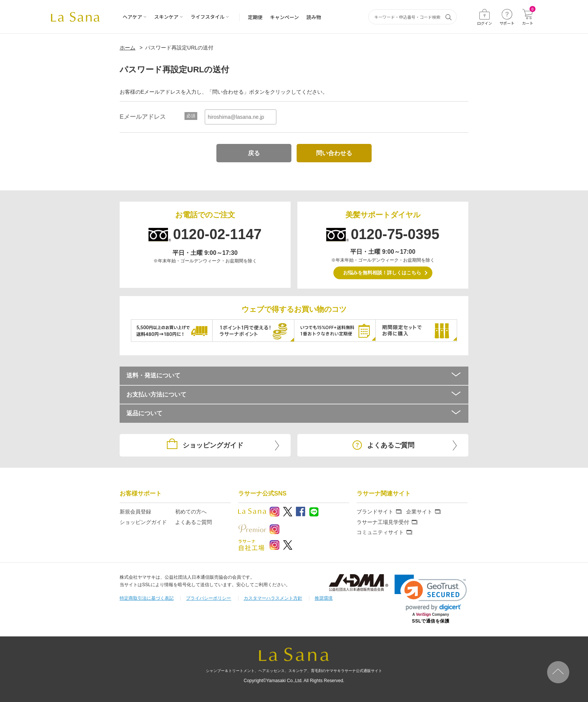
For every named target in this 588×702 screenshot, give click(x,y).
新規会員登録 (135, 512)
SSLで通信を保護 (431, 621)
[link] (431, 593)
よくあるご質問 (193, 522)
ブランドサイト (375, 512)
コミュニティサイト (380, 532)
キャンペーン (284, 17)
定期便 (255, 17)
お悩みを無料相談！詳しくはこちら (382, 273)
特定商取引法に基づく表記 (147, 598)
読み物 (314, 17)
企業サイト (419, 512)
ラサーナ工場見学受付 (383, 522)
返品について (294, 413)
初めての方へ (191, 512)
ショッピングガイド (143, 522)
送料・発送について (294, 375)
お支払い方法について (294, 394)
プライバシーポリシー (208, 598)
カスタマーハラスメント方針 (273, 598)
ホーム (127, 48)
